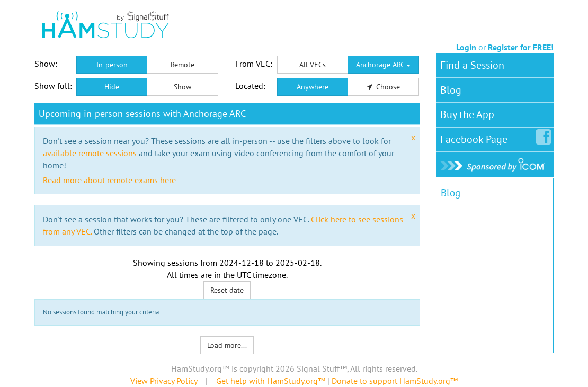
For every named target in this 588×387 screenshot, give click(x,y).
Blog (451, 90)
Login (466, 47)
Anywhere (313, 87)
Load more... (227, 345)
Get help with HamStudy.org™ (271, 381)
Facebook (476, 137)
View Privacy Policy (164, 381)
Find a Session (472, 65)
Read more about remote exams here (109, 180)
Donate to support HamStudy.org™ (395, 381)
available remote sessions (90, 153)
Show (182, 87)
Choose (384, 87)
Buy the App (467, 114)
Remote (182, 65)
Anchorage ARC (383, 65)
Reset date (227, 290)
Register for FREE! (521, 47)
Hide (112, 87)
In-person (112, 65)
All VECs (313, 65)
